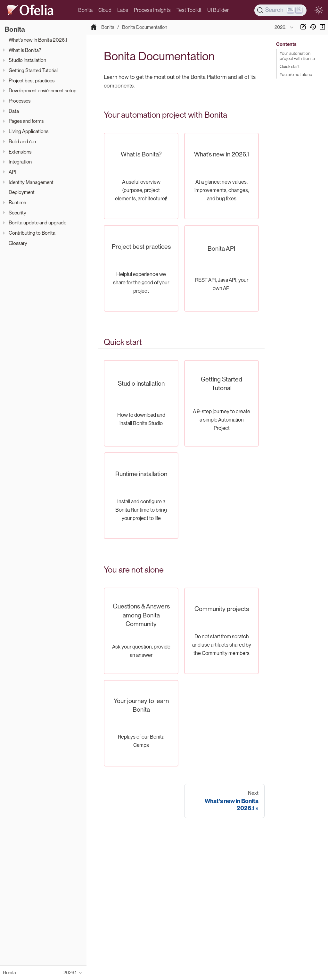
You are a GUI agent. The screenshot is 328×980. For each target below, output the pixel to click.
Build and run (22, 142)
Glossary (18, 243)
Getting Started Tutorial (33, 70)
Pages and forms (26, 121)
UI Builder (218, 10)
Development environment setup (43, 91)
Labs (123, 10)
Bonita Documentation (145, 27)
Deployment (22, 192)
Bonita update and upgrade (37, 223)
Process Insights (152, 10)
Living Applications (29, 131)
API (12, 172)
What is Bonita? (25, 50)
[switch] (319, 10)
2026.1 (281, 27)
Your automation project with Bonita (297, 56)
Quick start (290, 66)
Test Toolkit (189, 10)
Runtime (17, 202)
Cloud (105, 10)
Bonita (85, 10)
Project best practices (32, 81)
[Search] (281, 10)
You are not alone (296, 74)
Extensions (20, 152)
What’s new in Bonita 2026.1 (38, 40)
